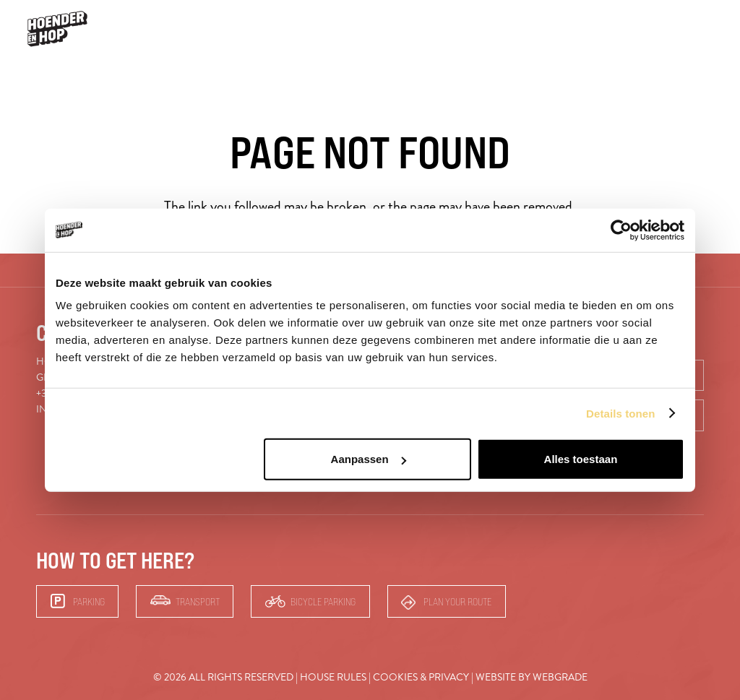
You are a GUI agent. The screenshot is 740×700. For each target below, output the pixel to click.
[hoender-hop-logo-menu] (57, 29)
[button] (708, 29)
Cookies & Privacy (421, 677)
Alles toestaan (581, 459)
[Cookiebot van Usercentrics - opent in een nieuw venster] (621, 230)
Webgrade (560, 677)
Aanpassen (369, 459)
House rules (333, 677)
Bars (666, 29)
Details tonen (620, 413)
